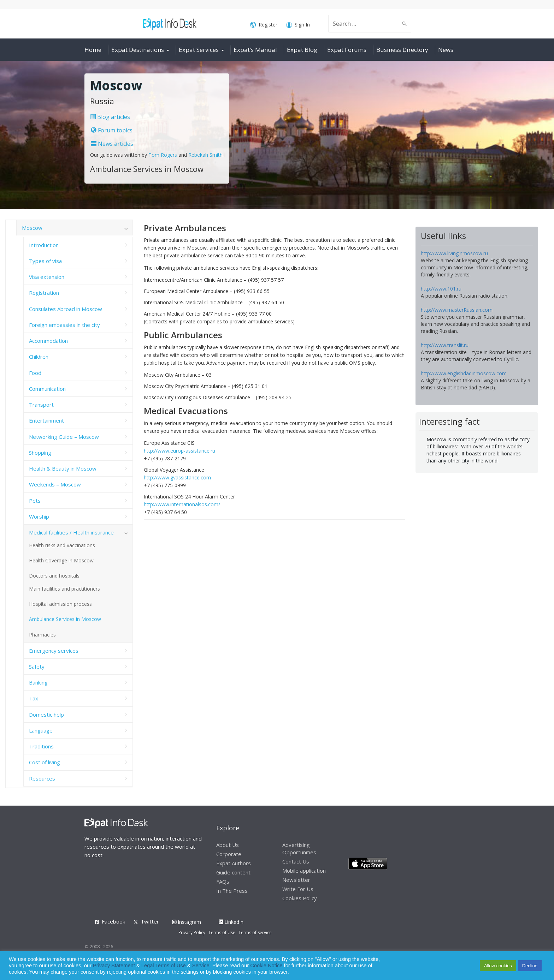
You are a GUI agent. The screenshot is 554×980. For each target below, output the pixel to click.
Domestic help (46, 715)
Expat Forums (347, 50)
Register (264, 25)
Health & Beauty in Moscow (63, 468)
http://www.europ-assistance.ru (179, 451)
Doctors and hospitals (54, 576)
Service (201, 966)
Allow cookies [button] (498, 966)
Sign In (298, 25)
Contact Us (296, 861)
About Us (228, 845)
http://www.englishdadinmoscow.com (464, 373)
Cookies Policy (300, 898)
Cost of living (45, 762)
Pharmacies (42, 635)
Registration (44, 293)
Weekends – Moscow (55, 484)
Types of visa (45, 261)
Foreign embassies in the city (64, 325)
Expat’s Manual (255, 50)
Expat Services (199, 50)
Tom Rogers (163, 155)
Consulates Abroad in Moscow (66, 309)
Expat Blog (302, 50)
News (446, 50)
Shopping (40, 453)
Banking (38, 682)
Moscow (32, 228)
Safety (37, 667)
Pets (35, 501)
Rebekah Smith (205, 155)
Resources (42, 778)
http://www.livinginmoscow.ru (454, 253)
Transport (41, 405)
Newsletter (296, 880)
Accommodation (48, 341)
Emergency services (54, 651)
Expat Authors (234, 863)
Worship (39, 516)
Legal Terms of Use (164, 966)
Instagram (187, 922)
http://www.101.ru (441, 289)
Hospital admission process (60, 604)
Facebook (113, 921)
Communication (47, 389)
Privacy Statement (114, 966)
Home (93, 50)
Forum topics (112, 130)
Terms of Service (255, 933)
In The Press (232, 891)
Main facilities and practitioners (64, 589)
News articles (112, 144)
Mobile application (304, 871)
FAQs (223, 882)
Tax (34, 698)
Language (41, 730)
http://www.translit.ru (445, 345)
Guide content (233, 872)
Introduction (44, 245)
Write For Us (298, 889)
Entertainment (46, 420)
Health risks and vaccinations (62, 545)
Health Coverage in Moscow (61, 560)
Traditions (41, 746)
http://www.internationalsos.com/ (182, 504)
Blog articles (110, 117)
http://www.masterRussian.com (457, 310)
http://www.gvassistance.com (177, 477)
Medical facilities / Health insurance (71, 532)
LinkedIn (231, 922)
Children (39, 357)
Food (35, 373)
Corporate (229, 854)
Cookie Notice (266, 966)
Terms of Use (222, 933)
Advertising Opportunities (299, 848)
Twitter (150, 921)
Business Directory (402, 50)
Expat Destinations (138, 50)
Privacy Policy (192, 933)
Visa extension (47, 277)
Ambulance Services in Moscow (65, 619)
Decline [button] (530, 966)
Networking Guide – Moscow (64, 437)
